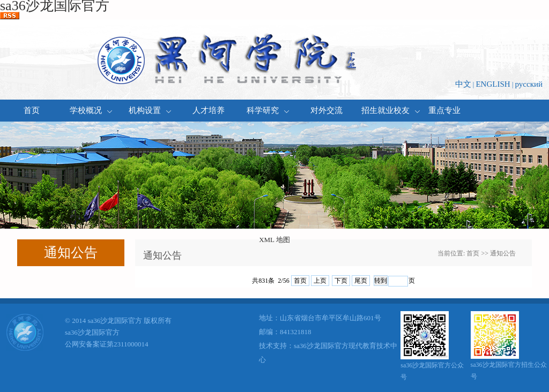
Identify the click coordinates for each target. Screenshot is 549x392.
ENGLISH (493, 84)
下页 (341, 281)
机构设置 (150, 110)
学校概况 (91, 110)
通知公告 (503, 253)
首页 (32, 110)
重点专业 (444, 110)
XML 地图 (274, 240)
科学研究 (268, 110)
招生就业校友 (385, 110)
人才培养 (209, 110)
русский (529, 84)
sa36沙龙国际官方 (92, 332)
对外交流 (327, 110)
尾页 (361, 281)
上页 (320, 281)
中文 (463, 84)
